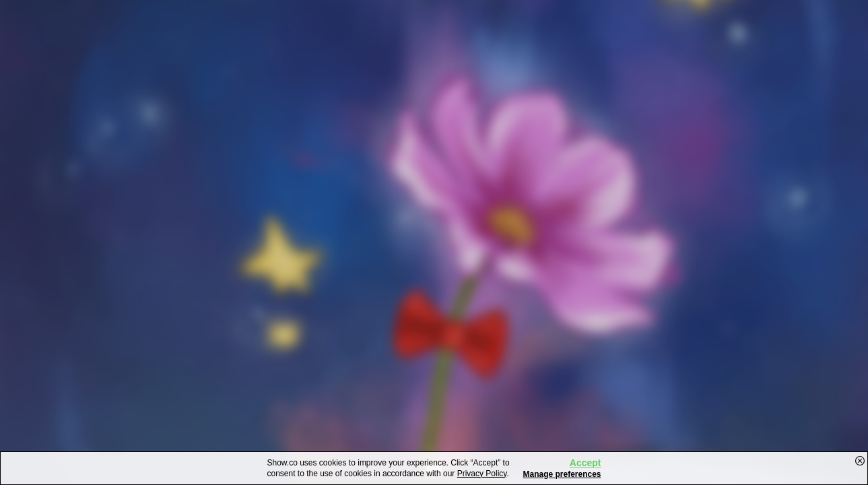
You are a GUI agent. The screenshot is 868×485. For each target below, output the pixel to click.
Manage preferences (562, 474)
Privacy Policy (482, 474)
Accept (586, 463)
